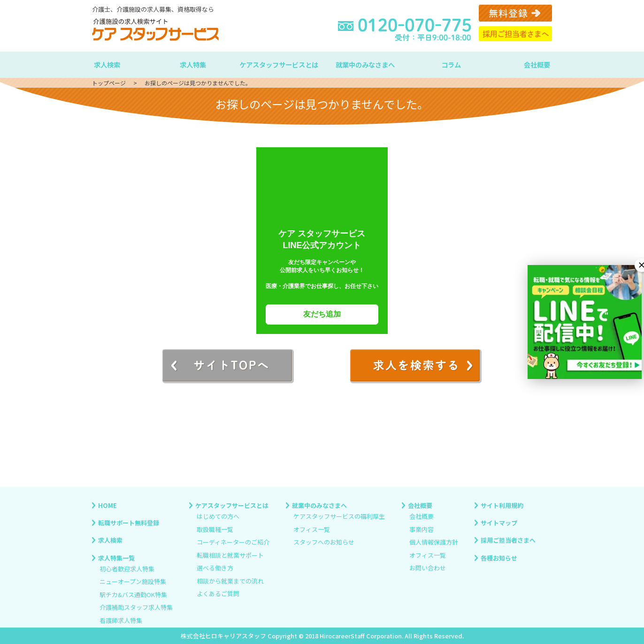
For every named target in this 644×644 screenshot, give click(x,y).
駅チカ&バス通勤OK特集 (133, 595)
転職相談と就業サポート (230, 555)
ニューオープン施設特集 (133, 582)
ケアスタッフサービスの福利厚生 (339, 517)
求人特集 (193, 64)
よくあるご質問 (218, 594)
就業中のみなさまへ (365, 64)
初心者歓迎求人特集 (127, 569)
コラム (451, 64)
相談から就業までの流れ (230, 581)
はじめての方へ (218, 517)
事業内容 (422, 529)
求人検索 (107, 64)
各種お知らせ (499, 557)
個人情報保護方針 (434, 542)
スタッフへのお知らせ (324, 542)
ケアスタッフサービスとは (279, 64)
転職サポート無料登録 (129, 523)
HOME (107, 505)
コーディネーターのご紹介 (233, 542)
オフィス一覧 (312, 529)
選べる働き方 (215, 568)
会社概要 (537, 64)
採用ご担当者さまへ (508, 540)
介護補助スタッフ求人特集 (136, 608)
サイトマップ (499, 523)
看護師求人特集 (121, 620)
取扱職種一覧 (215, 529)
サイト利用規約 (502, 505)
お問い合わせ (428, 568)
